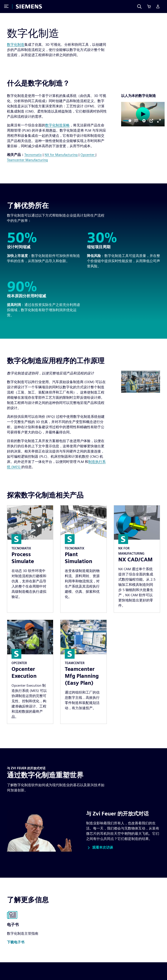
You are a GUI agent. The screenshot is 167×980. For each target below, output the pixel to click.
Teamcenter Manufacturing (27, 160)
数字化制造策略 (57, 125)
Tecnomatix (33, 155)
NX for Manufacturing (61, 155)
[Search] (139, 7)
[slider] (127, 121)
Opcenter (88, 155)
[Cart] (149, 7)
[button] (100, 848)
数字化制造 (16, 45)
